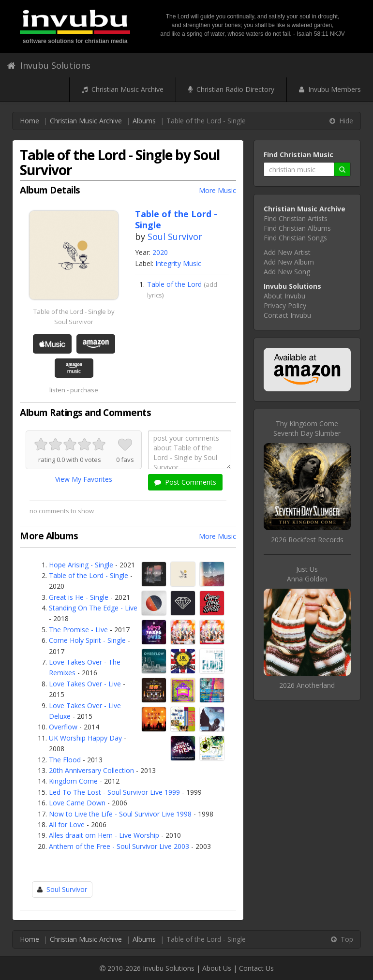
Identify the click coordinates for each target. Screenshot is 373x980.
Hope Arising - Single (81, 565)
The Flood (65, 760)
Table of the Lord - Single (89, 575)
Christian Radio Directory (231, 89)
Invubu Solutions (49, 65)
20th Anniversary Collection (91, 770)
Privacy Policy (285, 305)
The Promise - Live (78, 630)
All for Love (67, 824)
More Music (217, 190)
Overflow (63, 727)
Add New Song (287, 272)
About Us (217, 968)
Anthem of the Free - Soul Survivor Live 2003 (119, 846)
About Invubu (284, 296)
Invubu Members (330, 89)
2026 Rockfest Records (307, 540)
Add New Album (289, 262)
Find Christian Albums (297, 228)
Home (30, 121)
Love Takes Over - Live (85, 684)
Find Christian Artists (296, 218)
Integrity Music (178, 263)
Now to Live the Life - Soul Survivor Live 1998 (120, 814)
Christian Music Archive (123, 89)
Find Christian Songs (295, 238)
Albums (144, 121)
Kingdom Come (73, 781)
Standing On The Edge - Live (93, 608)
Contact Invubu (287, 315)
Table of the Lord (174, 284)
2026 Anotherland (307, 685)
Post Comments (185, 482)
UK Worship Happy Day (85, 738)
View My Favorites (84, 479)
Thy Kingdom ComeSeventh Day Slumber (307, 428)
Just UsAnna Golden (307, 574)
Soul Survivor (175, 237)
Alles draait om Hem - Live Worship (104, 835)
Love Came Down (77, 803)
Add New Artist (287, 252)
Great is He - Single (79, 597)
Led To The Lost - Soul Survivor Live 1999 (114, 792)
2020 (160, 252)
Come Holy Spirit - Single (87, 640)
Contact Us (256, 968)
